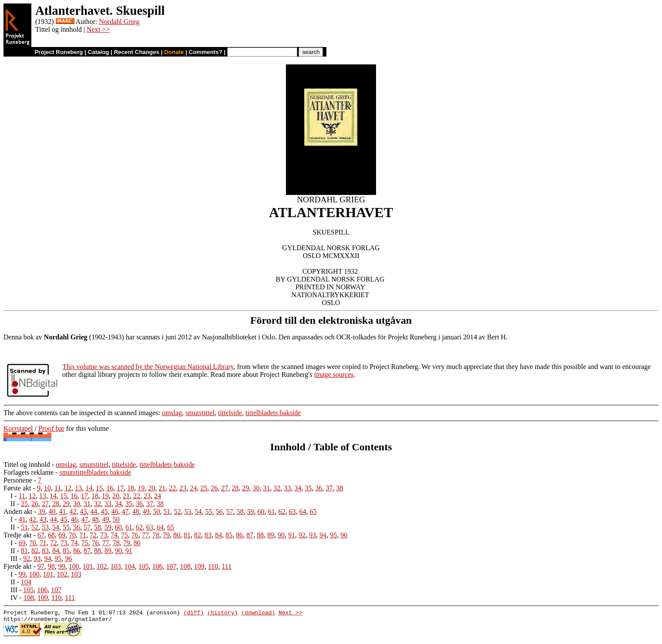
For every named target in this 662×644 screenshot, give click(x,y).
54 (198, 512)
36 (319, 488)
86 (239, 535)
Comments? (206, 52)
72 (93, 535)
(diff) (193, 614)
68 (51, 535)
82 (198, 535)
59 (251, 512)
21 (162, 488)
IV (14, 598)
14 (89, 488)
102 (102, 566)
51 (167, 512)
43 (84, 512)
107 (171, 566)
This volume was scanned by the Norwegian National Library (148, 367)
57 (230, 512)
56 (219, 512)
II (13, 504)
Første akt (17, 488)
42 (73, 512)
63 (292, 512)
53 (188, 512)
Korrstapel (18, 428)
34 (298, 488)
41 (63, 512)
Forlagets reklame (29, 472)
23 (183, 488)
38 (339, 488)
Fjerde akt (17, 566)
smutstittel (200, 413)
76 (135, 535)
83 (208, 535)
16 (110, 488)
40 (52, 512)
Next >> (98, 29)
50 (157, 512)
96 (344, 535)
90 (281, 535)
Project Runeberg (59, 52)
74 (114, 535)
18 (131, 488)
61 (272, 512)
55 (209, 512)
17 (120, 488)
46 (115, 512)
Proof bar (51, 428)
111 (227, 566)
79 (166, 535)
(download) (258, 614)
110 (213, 566)
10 (47, 488)
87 (250, 535)
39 (42, 512)
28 (235, 488)
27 (225, 488)
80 (177, 535)
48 (136, 512)
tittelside (230, 413)
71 (83, 535)
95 (333, 535)
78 (156, 535)
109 (199, 566)
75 (124, 535)
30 (256, 488)
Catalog (99, 52)
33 (287, 488)
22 (172, 488)
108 (185, 566)
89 (271, 535)
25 (204, 488)
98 (51, 566)
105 (144, 566)
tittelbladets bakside (273, 413)
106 (158, 566)
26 (214, 488)
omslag (172, 413)
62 (282, 512)
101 (88, 566)
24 (193, 488)
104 (130, 566)
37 (329, 488)
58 (240, 512)
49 (146, 512)
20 (151, 488)
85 (229, 535)
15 (99, 488)
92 (302, 535)
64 (303, 512)
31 (266, 488)
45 (104, 512)
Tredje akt (18, 535)
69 (62, 535)
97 (41, 566)
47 (125, 512)
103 (116, 566)
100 (74, 566)
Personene (18, 480)
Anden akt (18, 512)
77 (145, 535)
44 (94, 512)
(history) (222, 614)
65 (313, 512)
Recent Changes (137, 52)
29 (245, 488)
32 (277, 488)
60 (261, 512)
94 (323, 535)
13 (78, 488)
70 (72, 535)
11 (58, 488)
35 (308, 488)
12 (68, 488)
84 (218, 535)
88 (260, 535)
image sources (334, 374)
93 (313, 535)
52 (178, 512)
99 (62, 566)
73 (104, 535)
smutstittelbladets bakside (95, 472)
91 (292, 535)
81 (187, 535)
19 (141, 488)
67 (41, 535)
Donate (174, 52)
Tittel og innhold (27, 465)
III (14, 558)
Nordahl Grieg (119, 22)
